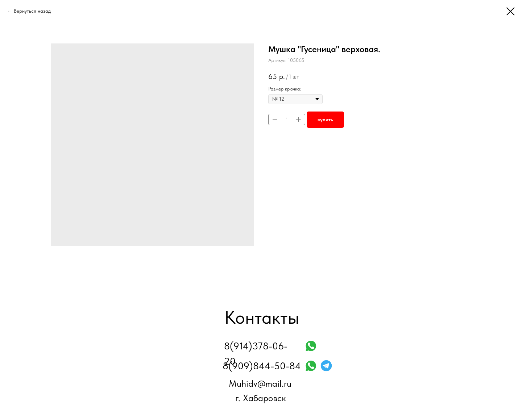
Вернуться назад (32, 11)
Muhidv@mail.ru (260, 383)
